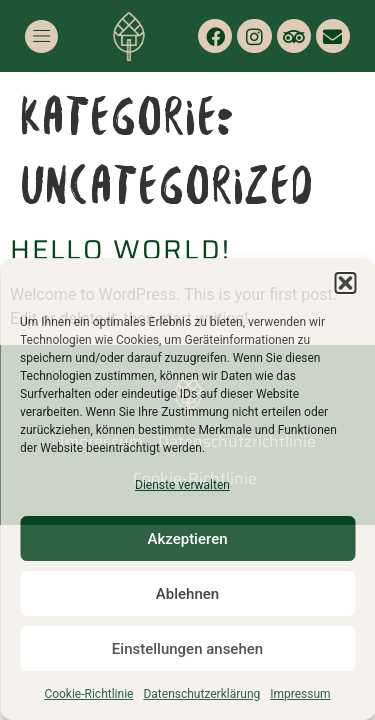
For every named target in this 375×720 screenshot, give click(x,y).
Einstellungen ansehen (187, 649)
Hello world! (120, 249)
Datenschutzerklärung (201, 694)
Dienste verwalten (182, 485)
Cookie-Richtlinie (88, 694)
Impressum (300, 694)
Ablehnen (187, 594)
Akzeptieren (187, 539)
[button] (345, 283)
